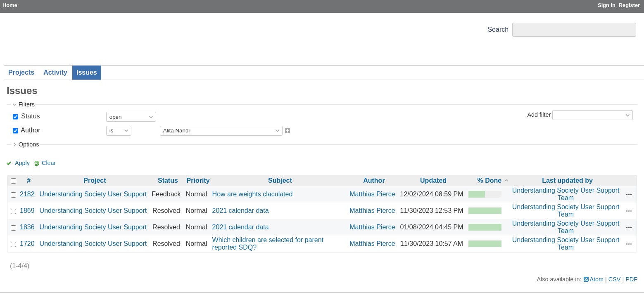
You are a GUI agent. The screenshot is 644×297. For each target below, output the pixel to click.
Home (10, 5)
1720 (27, 244)
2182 (27, 194)
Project (95, 180)
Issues (87, 72)
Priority (198, 180)
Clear (49, 163)
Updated (433, 180)
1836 (27, 227)
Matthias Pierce (372, 194)
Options (29, 144)
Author (30, 130)
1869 (27, 211)
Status (30, 116)
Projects (21, 72)
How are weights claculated (253, 194)
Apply (22, 163)
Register (629, 5)
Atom (597, 279)
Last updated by (567, 180)
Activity (55, 72)
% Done (490, 180)
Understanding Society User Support (93, 194)
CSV (615, 279)
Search (498, 29)
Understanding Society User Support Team (566, 194)
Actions (629, 194)
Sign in (607, 5)
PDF (631, 279)
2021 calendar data (241, 211)
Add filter (539, 115)
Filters (27, 104)
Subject (280, 180)
